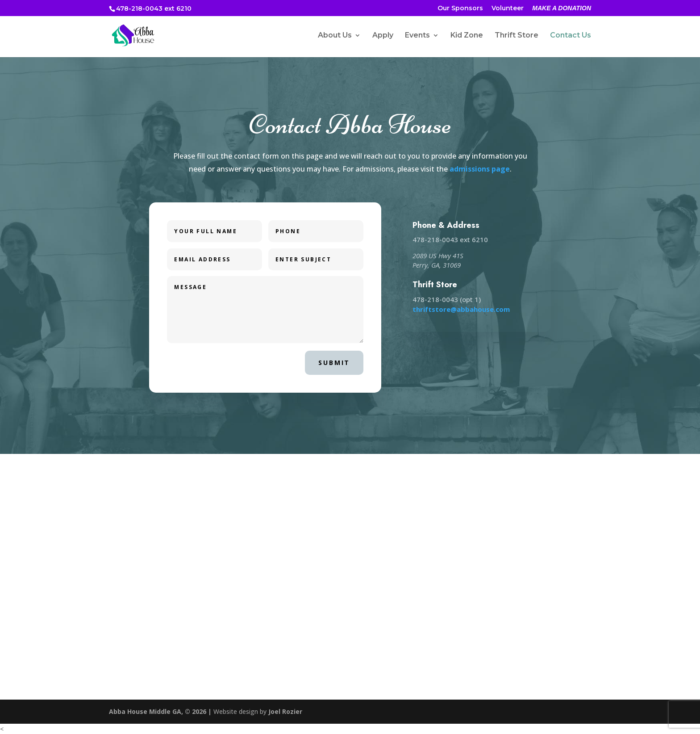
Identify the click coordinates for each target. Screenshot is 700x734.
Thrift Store (517, 36)
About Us (335, 36)
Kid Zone (467, 36)
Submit (334, 363)
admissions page (480, 169)
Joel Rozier (285, 711)
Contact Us (571, 36)
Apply (383, 36)
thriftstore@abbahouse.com (461, 309)
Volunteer (508, 8)
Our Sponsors (460, 8)
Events (417, 36)
